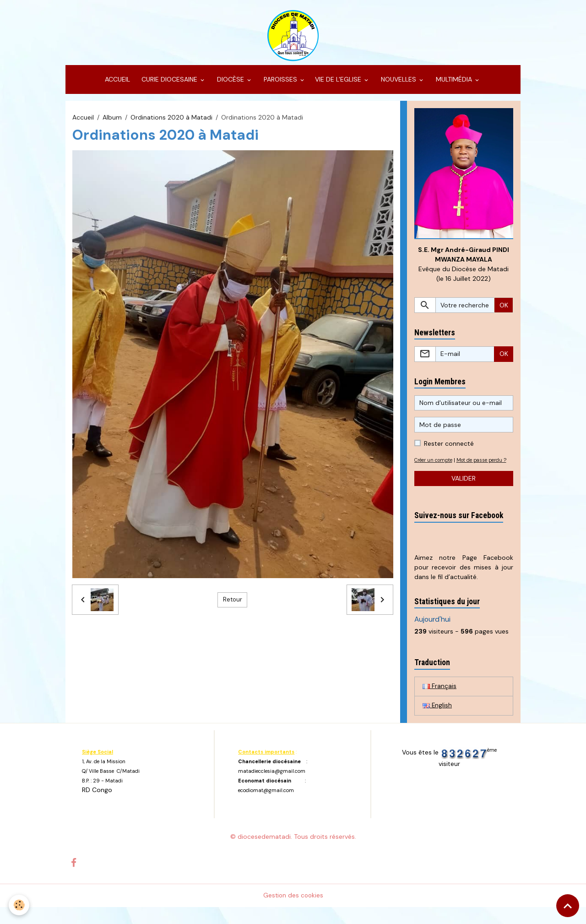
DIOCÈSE (231, 85)
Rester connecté (449, 450)
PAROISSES (280, 85)
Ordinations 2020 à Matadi (171, 123)
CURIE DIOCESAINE (169, 85)
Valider (464, 494)
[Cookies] (19, 905)
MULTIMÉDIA (454, 85)
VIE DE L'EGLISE (339, 85)
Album (112, 123)
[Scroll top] (568, 906)
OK (504, 312)
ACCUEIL (117, 85)
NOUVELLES (399, 85)
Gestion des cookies (293, 912)
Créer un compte (436, 466)
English (437, 722)
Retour (233, 605)
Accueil (83, 123)
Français (439, 702)
